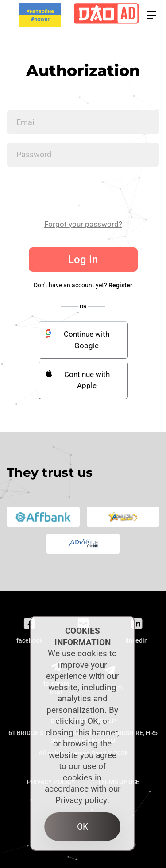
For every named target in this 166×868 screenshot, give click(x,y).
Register (120, 285)
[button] (152, 15)
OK (83, 827)
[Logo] (106, 15)
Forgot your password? (83, 224)
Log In (83, 259)
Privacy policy (81, 800)
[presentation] (74, 193)
